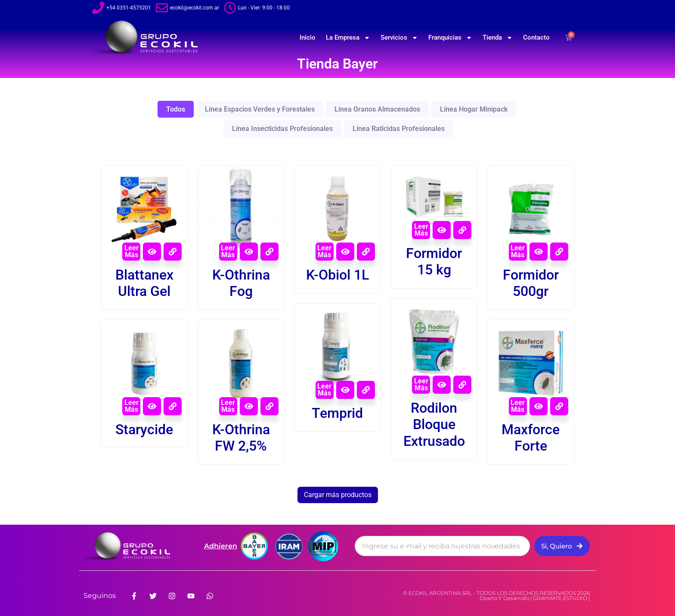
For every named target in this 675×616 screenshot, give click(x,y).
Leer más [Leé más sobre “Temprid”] (324, 390)
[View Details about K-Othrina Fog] (269, 252)
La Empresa (348, 38)
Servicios (399, 38)
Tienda (498, 38)
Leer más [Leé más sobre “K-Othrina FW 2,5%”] (228, 406)
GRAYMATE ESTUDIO (560, 598)
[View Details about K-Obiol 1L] (366, 252)
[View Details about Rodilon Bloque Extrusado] (462, 385)
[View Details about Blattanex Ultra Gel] (173, 252)
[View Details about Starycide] (173, 406)
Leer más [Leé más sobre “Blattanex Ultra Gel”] (132, 251)
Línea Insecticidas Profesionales (282, 129)
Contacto (536, 37)
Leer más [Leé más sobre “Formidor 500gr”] (518, 251)
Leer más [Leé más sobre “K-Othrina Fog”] (228, 251)
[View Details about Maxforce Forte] (559, 406)
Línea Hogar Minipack (474, 109)
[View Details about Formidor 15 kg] (462, 230)
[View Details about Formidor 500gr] (559, 252)
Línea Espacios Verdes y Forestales (260, 109)
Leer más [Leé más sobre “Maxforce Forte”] (518, 406)
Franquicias (450, 38)
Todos (176, 109)
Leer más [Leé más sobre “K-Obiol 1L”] (324, 251)
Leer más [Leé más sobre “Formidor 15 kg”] (421, 230)
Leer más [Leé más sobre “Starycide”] (132, 406)
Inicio (308, 37)
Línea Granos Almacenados (377, 109)
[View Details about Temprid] (366, 390)
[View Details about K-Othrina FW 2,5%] (269, 406)
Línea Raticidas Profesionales (399, 129)
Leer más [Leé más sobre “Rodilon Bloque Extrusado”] (421, 384)
